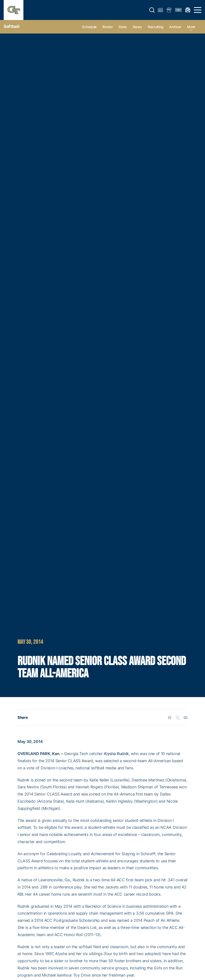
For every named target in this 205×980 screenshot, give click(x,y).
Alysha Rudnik (116, 754)
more (191, 27)
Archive (175, 27)
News (137, 27)
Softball (11, 26)
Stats (123, 27)
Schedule (89, 27)
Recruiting (156, 27)
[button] (152, 10)
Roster (108, 27)
